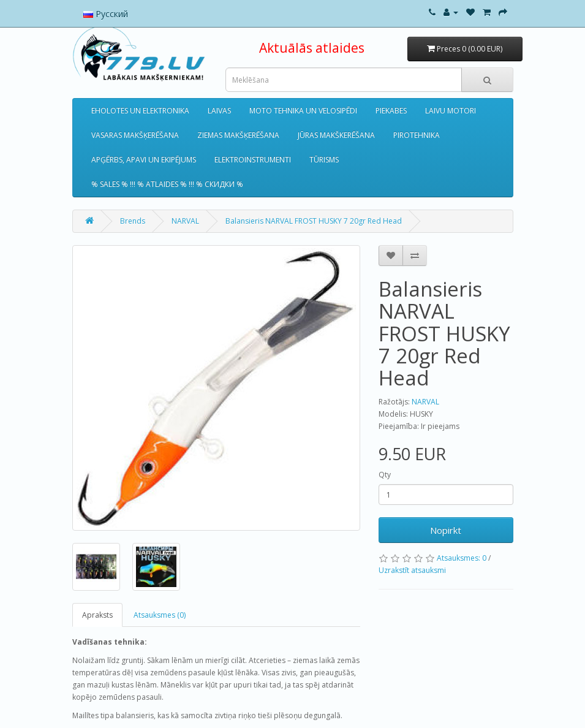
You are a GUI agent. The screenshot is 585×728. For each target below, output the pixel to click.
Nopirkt (446, 530)
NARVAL (185, 221)
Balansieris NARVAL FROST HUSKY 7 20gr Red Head (314, 221)
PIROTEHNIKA (417, 135)
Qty (385, 475)
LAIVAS (219, 111)
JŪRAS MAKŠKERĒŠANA (336, 135)
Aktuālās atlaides (312, 48)
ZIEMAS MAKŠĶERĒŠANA (238, 135)
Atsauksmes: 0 (462, 558)
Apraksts (97, 615)
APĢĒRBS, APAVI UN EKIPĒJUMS (144, 160)
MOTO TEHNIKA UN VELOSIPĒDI (303, 111)
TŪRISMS (324, 160)
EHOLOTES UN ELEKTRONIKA (140, 111)
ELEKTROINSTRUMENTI (253, 160)
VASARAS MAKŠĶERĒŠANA (135, 135)
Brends (133, 221)
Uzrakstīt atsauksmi (412, 570)
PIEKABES (391, 111)
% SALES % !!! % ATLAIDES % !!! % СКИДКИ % (167, 184)
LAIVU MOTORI (451, 111)
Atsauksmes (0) (160, 615)
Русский (106, 14)
